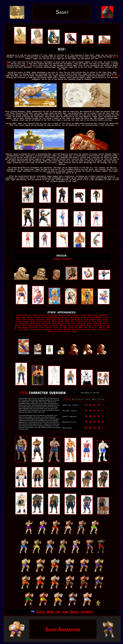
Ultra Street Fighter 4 (75, 323)
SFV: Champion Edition (32, 325)
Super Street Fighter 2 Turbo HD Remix (86, 317)
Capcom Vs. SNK (60, 327)
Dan (115, 57)
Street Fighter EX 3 (73, 319)
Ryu (27, 65)
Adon (8, 64)
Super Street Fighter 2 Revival (55, 317)
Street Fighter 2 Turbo (76, 315)
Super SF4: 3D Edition (30, 323)
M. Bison (116, 76)
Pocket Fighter (45, 327)
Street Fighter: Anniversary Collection (46, 329)
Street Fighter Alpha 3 (40, 321)
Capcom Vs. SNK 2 (97, 327)
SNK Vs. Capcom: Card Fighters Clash (75, 325)
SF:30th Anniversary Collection (77, 329)
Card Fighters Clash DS (27, 327)
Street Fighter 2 (23, 315)
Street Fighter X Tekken (67, 332)
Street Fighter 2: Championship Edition (48, 315)
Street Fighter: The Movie (33, 319)
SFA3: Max (69, 321)
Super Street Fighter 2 (97, 315)
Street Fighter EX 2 (54, 319)
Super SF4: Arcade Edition (53, 323)
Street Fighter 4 (83, 321)
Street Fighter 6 (50, 325)
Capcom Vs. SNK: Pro (78, 327)
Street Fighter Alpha (92, 319)
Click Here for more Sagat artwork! (65, 612)
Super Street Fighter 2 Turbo (28, 317)
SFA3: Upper (57, 321)
